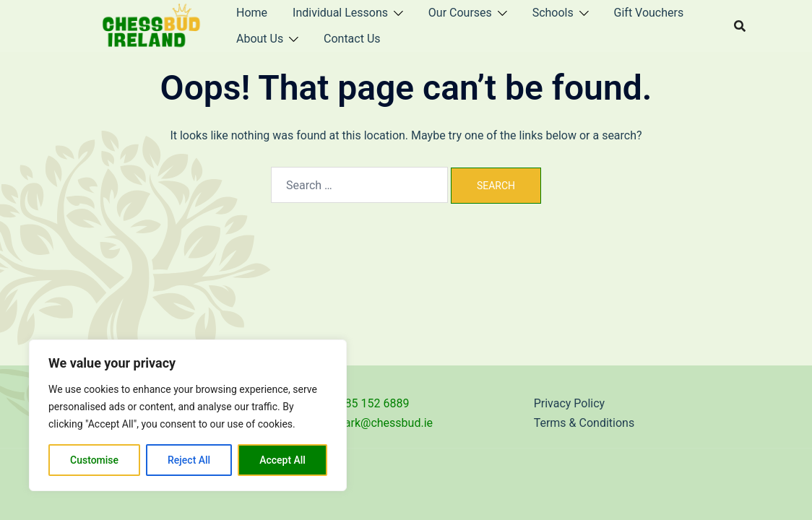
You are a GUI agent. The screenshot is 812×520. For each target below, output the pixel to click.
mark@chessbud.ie (384, 423)
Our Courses (460, 13)
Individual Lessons (340, 13)
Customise (94, 460)
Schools (553, 13)
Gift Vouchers (649, 13)
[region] (188, 415)
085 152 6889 (374, 403)
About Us (260, 39)
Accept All (282, 460)
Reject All (189, 460)
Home (252, 13)
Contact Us (352, 39)
